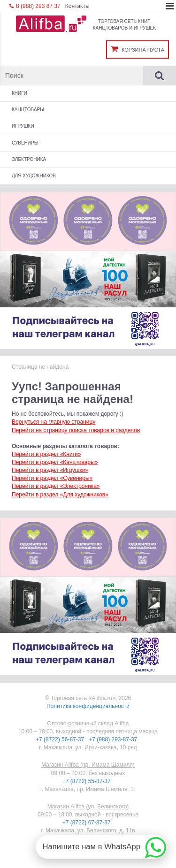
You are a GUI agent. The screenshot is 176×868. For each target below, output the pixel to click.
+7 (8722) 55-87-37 (87, 781)
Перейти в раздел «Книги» (46, 454)
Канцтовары (28, 110)
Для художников (34, 176)
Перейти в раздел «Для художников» (60, 495)
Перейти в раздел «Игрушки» (50, 470)
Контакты (77, 6)
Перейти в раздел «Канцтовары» (55, 462)
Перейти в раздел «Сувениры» (52, 478)
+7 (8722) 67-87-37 (87, 822)
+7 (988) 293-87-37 (114, 739)
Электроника (29, 159)
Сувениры (25, 143)
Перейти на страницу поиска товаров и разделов (76, 430)
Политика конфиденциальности (88, 706)
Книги (19, 93)
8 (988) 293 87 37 (35, 6)
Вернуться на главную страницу (54, 422)
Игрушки (23, 126)
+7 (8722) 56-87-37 (61, 739)
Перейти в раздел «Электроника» (56, 486)
